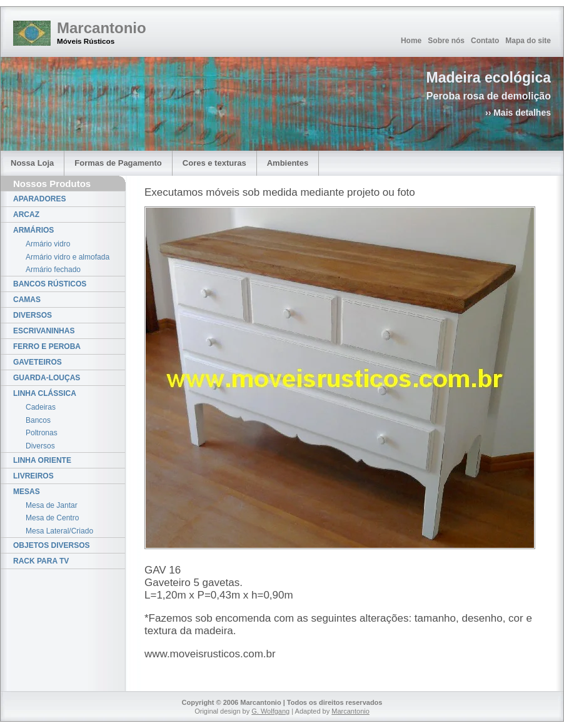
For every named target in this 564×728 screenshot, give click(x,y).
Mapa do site (528, 41)
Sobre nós (446, 41)
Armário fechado (53, 270)
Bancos (38, 420)
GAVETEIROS (38, 362)
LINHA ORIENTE (42, 460)
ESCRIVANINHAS (44, 331)
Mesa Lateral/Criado (59, 531)
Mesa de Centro (52, 518)
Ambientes (288, 163)
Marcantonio (102, 28)
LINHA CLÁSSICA (45, 393)
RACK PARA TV (41, 561)
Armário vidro (48, 244)
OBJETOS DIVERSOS (51, 545)
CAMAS (27, 300)
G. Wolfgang (270, 711)
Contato (485, 41)
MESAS (27, 492)
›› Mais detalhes (518, 113)
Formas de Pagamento (118, 163)
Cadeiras (41, 407)
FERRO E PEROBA (47, 346)
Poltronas (42, 433)
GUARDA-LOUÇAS (47, 378)
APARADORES (39, 199)
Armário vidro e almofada (68, 257)
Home (411, 41)
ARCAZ (26, 215)
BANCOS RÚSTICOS (50, 284)
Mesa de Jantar (52, 505)
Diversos (40, 446)
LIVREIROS (33, 476)
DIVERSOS (33, 315)
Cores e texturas (214, 163)
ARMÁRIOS (33, 230)
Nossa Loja (32, 163)
